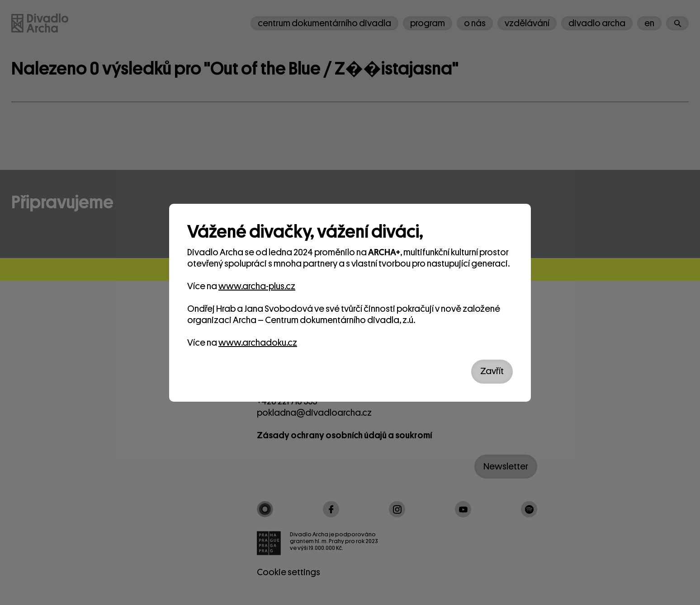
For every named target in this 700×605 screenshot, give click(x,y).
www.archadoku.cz (258, 343)
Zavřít (492, 371)
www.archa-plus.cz (257, 286)
